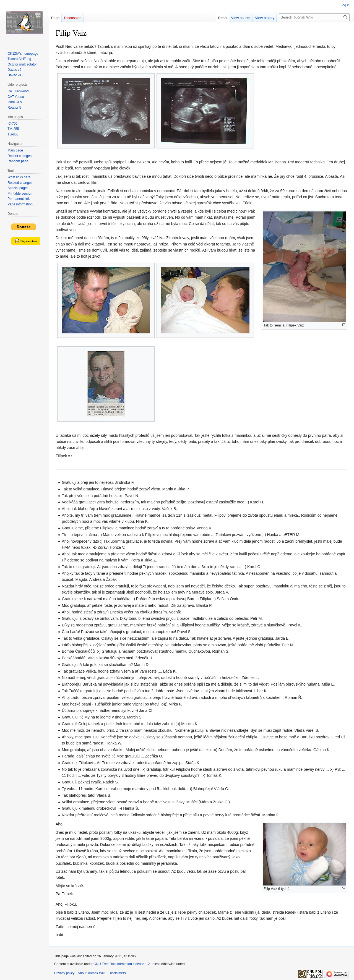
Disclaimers (117, 973)
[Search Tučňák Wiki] (314, 17)
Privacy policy (64, 973)
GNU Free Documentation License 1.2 (122, 964)
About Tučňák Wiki (91, 973)
